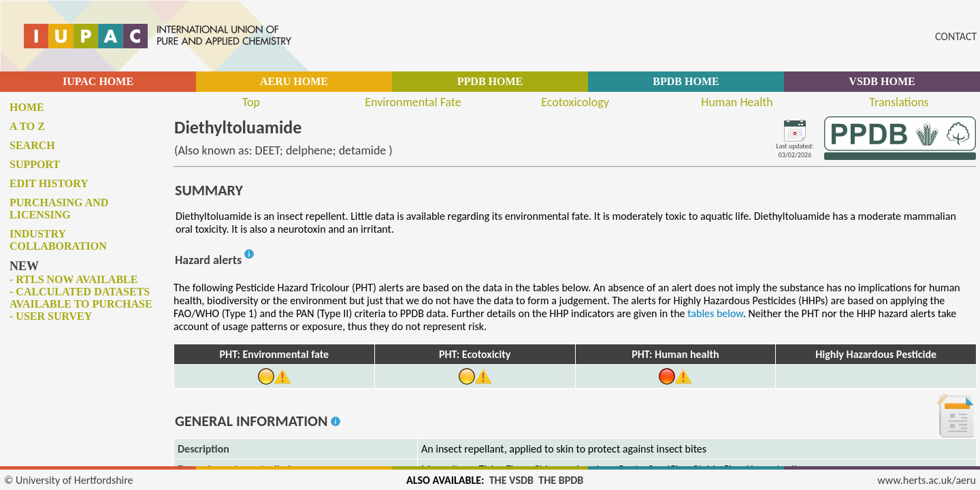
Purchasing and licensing (59, 209)
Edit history (49, 183)
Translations (899, 102)
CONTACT (956, 36)
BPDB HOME (686, 81)
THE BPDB (561, 480)
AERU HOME (294, 81)
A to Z (27, 126)
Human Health (737, 102)
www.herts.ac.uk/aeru (927, 480)
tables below (715, 313)
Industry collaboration (58, 240)
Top (251, 102)
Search (32, 145)
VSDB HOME (882, 81)
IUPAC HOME (98, 81)
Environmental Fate (413, 102)
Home (27, 107)
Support (35, 164)
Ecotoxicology (575, 102)
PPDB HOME (490, 81)
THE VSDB (511, 480)
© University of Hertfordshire (69, 480)
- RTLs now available (73, 279)
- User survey (51, 316)
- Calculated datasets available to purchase (81, 298)
